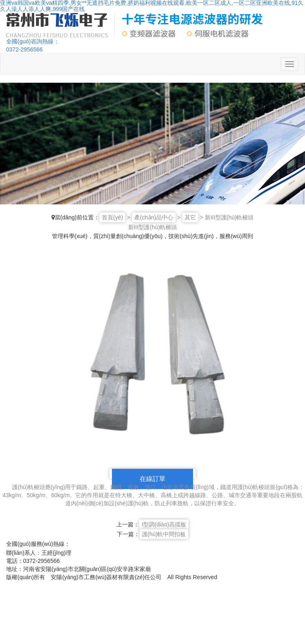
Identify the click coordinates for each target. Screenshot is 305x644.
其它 (190, 217)
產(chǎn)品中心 (154, 217)
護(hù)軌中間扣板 (164, 534)
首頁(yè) (112, 217)
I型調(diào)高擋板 (164, 524)
